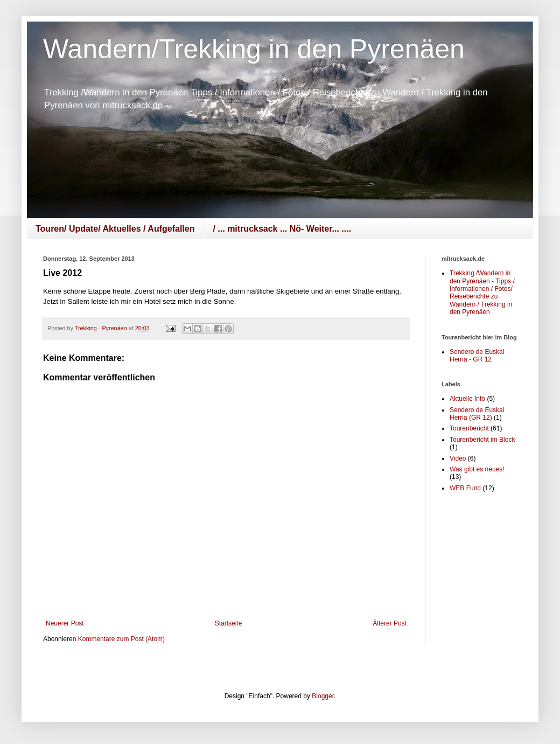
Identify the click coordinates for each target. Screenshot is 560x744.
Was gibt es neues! (477, 469)
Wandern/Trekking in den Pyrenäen (254, 49)
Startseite (229, 623)
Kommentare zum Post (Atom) (121, 639)
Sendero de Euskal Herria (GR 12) (477, 414)
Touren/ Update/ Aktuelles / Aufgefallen (115, 229)
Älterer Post (390, 623)
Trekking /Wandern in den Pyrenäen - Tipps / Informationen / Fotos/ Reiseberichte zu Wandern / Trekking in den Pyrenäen (482, 293)
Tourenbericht (469, 428)
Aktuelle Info (467, 399)
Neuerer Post (65, 623)
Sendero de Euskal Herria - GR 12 (477, 356)
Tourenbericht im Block (482, 440)
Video (458, 458)
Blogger (323, 696)
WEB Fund (465, 488)
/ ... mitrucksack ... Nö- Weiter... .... (282, 229)
